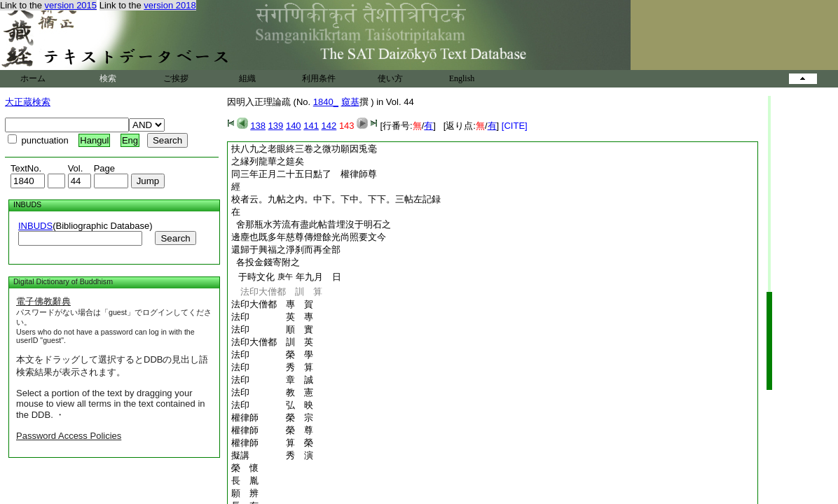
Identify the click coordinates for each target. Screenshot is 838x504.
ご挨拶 (176, 78)
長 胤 (245, 481)
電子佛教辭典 (43, 301)
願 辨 (245, 493)
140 (294, 126)
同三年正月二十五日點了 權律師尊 (304, 174)
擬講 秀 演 (272, 455)
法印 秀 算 (272, 367)
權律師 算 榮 (272, 443)
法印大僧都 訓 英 (272, 342)
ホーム (33, 78)
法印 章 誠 (272, 380)
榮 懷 (245, 468)
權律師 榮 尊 (272, 430)
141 (311, 126)
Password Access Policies (69, 436)
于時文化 (254, 277)
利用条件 (319, 78)
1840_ (326, 102)
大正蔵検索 (28, 102)
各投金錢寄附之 (266, 262)
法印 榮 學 (272, 355)
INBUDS (35, 226)
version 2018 (170, 5)
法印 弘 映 (272, 405)
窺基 (350, 102)
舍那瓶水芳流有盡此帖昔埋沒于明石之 (311, 224)
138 (258, 126)
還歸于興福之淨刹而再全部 (286, 250)
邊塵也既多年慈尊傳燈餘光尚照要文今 (309, 237)
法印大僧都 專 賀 (272, 304)
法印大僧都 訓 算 (277, 292)
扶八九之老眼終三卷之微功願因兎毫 (304, 149)
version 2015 (71, 5)
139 (276, 126)
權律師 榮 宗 (272, 418)
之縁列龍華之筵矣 (268, 161)
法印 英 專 (272, 317)
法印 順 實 (272, 329)
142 (329, 126)
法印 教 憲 (272, 392)
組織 (247, 78)
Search (175, 238)
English (462, 78)
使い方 (390, 78)
